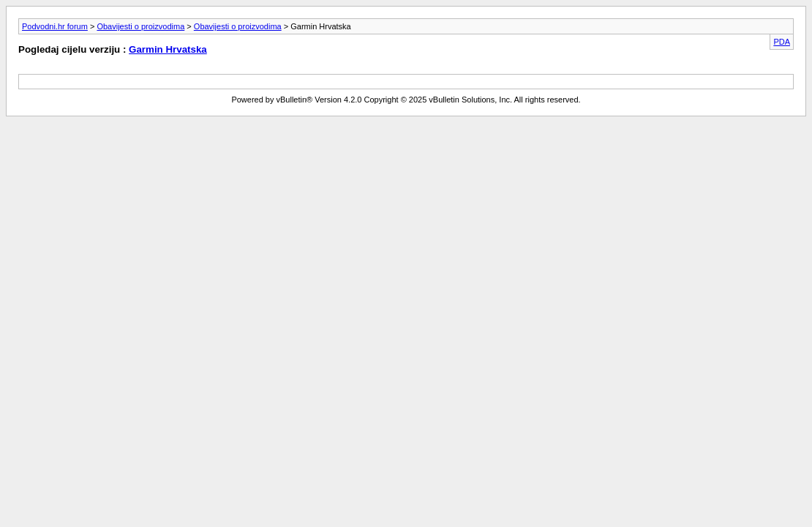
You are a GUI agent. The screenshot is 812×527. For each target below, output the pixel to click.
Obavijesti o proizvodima (140, 26)
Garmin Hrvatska (168, 49)
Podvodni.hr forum (55, 26)
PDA (782, 42)
